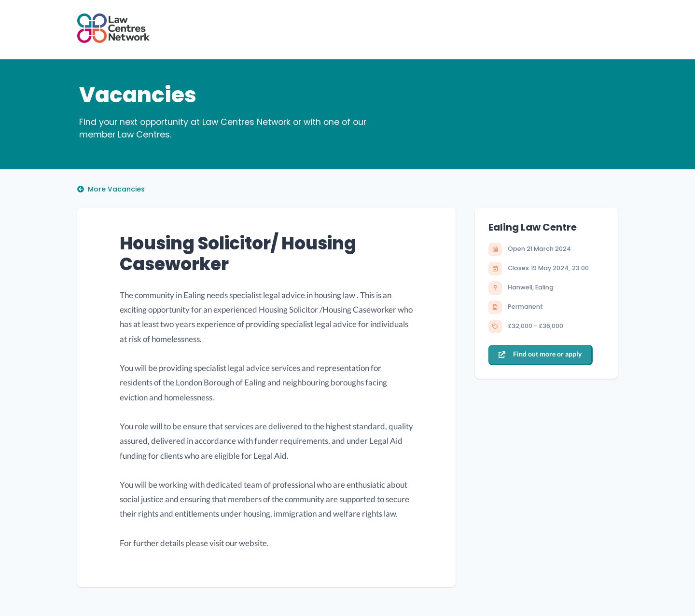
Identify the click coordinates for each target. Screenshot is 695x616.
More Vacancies (111, 189)
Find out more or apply (540, 354)
